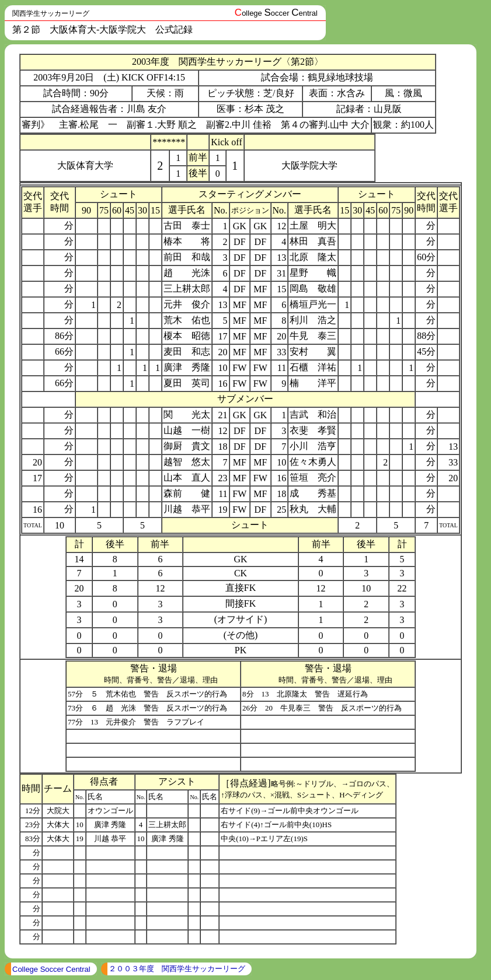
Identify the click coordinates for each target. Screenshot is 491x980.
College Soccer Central (51, 969)
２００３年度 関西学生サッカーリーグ (177, 969)
